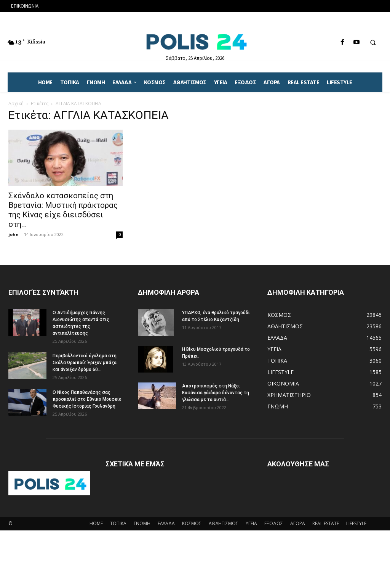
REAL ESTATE (326, 523)
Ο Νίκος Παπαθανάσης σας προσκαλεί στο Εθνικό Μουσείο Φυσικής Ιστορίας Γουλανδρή (87, 399)
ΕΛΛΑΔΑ (166, 523)
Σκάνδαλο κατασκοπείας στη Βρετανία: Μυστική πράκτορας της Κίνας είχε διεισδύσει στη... (63, 210)
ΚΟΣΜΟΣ (192, 523)
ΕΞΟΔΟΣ (274, 523)
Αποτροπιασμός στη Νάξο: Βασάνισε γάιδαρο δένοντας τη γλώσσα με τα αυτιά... (216, 393)
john (14, 234)
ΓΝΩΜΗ (142, 523)
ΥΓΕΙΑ (251, 523)
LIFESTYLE (356, 523)
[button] (373, 43)
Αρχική (16, 104)
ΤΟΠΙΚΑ (118, 523)
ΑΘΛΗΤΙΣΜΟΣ (224, 523)
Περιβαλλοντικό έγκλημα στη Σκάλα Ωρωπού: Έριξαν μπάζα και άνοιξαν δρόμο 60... (85, 363)
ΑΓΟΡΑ (298, 523)
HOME (96, 523)
